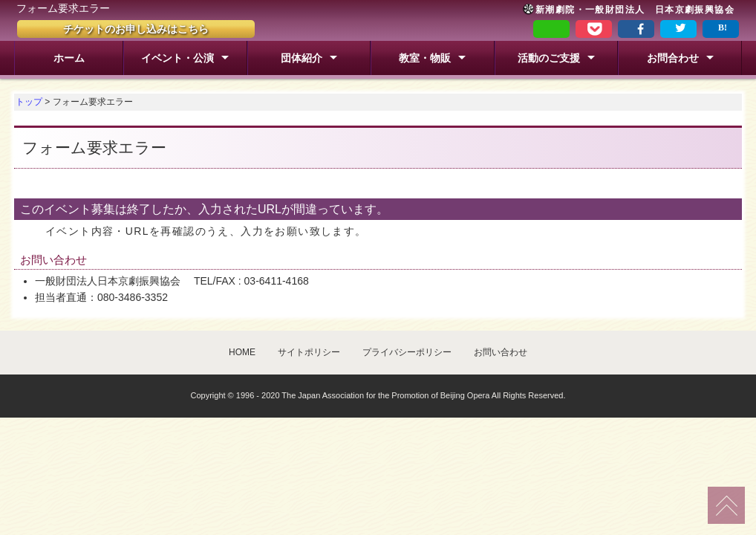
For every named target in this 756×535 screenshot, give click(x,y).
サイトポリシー (309, 352)
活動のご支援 (549, 58)
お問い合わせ (501, 352)
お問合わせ (673, 58)
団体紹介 (302, 58)
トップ (29, 102)
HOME (242, 352)
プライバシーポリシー (407, 352)
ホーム (69, 58)
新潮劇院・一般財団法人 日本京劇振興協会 (628, 9)
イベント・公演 (177, 58)
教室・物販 (425, 58)
